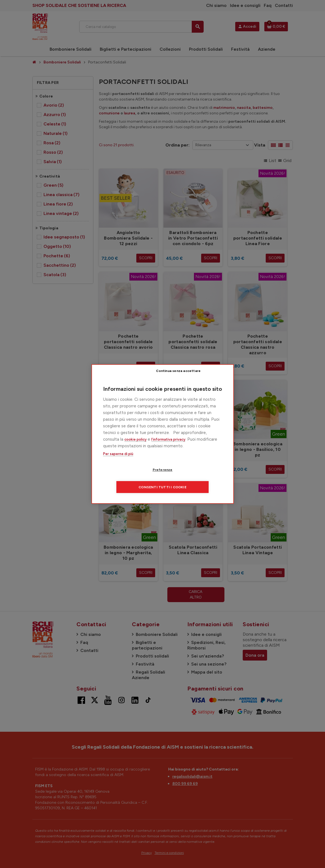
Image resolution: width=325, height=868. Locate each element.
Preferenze (131, 479)
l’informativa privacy (168, 448)
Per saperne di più (118, 463)
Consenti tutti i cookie (196, 479)
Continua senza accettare (200, 379)
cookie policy (135, 448)
